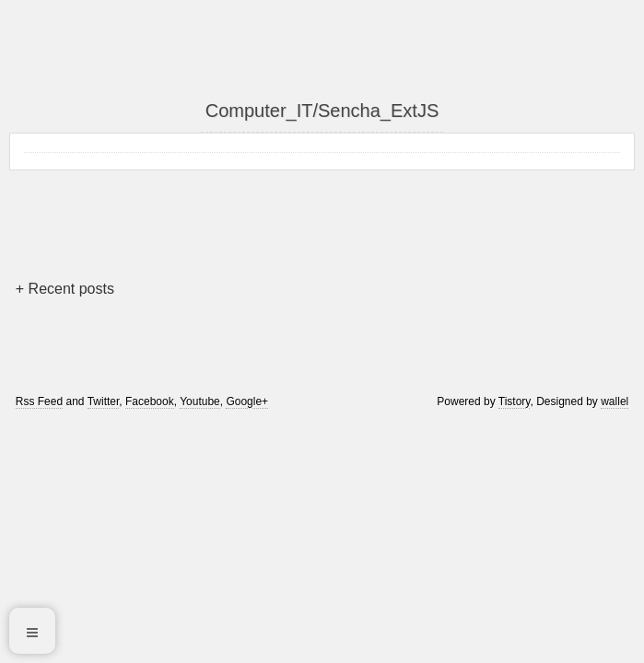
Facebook (150, 401)
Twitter (104, 401)
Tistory (515, 401)
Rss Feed (39, 401)
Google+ (247, 401)
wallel (615, 401)
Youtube (200, 401)
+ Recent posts (65, 289)
